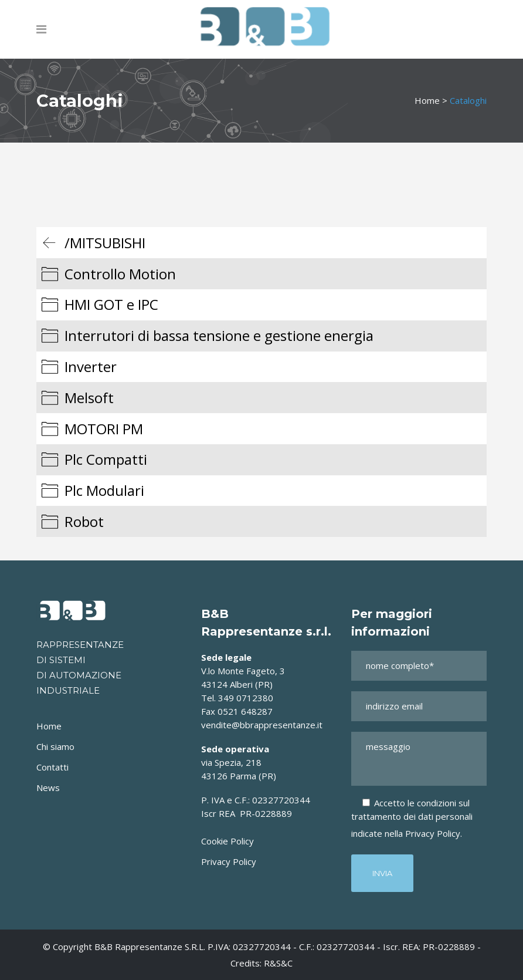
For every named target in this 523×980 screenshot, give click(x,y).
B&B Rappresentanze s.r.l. (151, 947)
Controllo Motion (120, 274)
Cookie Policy (227, 841)
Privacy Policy (229, 861)
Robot (84, 521)
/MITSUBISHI (105, 243)
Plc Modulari (104, 490)
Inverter (91, 366)
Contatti (52, 767)
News (48, 788)
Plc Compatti (106, 459)
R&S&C (278, 963)
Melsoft (89, 398)
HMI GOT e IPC (111, 304)
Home (427, 100)
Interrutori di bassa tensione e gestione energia (219, 335)
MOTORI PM (104, 429)
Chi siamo (55, 746)
